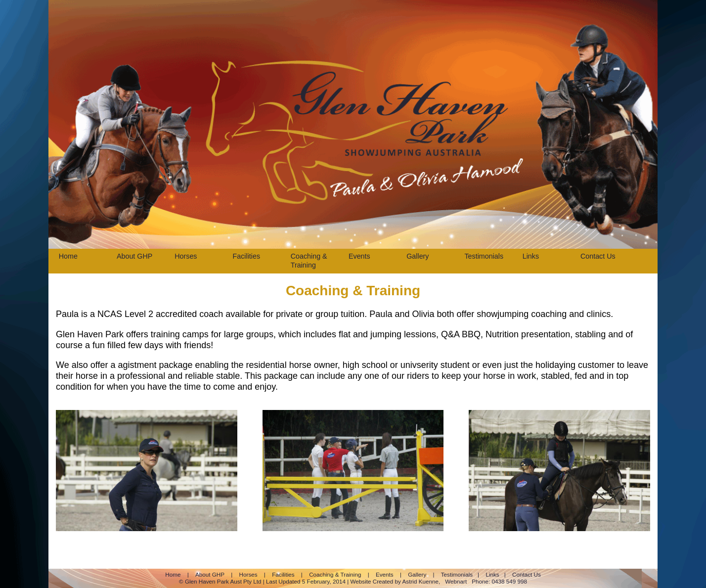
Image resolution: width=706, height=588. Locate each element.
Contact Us (598, 256)
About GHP (134, 256)
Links (531, 256)
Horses (186, 256)
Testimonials (484, 256)
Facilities (246, 256)
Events (359, 256)
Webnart (456, 581)
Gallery (418, 256)
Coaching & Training (309, 261)
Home (68, 256)
